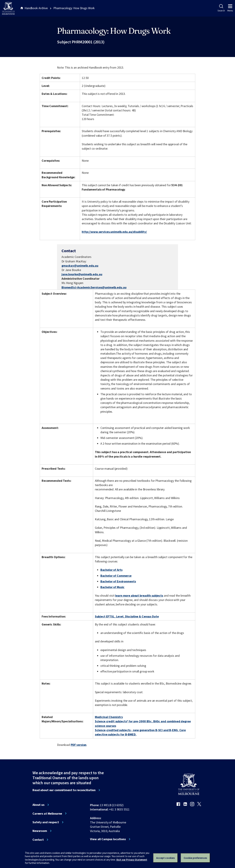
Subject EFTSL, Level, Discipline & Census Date (127, 616)
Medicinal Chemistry (109, 717)
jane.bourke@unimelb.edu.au (82, 274)
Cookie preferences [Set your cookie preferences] (195, 858)
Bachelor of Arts (111, 570)
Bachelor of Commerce (116, 576)
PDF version (79, 745)
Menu (230, 8)
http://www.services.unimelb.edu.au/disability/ (114, 232)
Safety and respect (46, 822)
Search (221, 8)
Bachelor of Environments (118, 581)
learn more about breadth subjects (139, 596)
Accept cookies (165, 858)
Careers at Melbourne (47, 814)
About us (38, 805)
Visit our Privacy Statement (132, 860)
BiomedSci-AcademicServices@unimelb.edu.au (94, 287)
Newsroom (40, 831)
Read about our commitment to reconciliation (64, 790)
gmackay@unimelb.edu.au (80, 266)
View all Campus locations (108, 839)
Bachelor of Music (112, 587)
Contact (38, 840)
